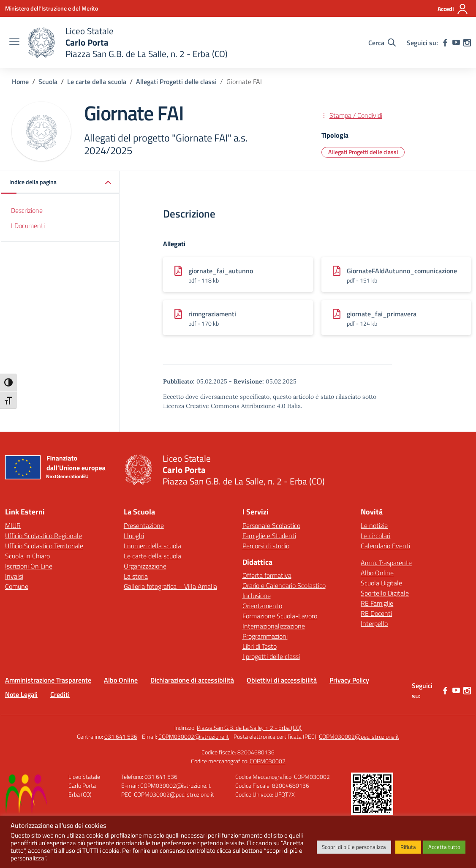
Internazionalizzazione (274, 626)
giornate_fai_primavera (382, 314)
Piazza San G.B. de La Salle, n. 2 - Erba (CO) (249, 728)
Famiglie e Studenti (269, 536)
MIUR (13, 525)
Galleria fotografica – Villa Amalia (170, 586)
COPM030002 (268, 761)
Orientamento (262, 606)
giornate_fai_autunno (221, 271)
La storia (136, 576)
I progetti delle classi (271, 656)
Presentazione (144, 525)
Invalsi (14, 576)
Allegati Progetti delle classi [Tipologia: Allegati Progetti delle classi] (363, 152)
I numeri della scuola (152, 546)
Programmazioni (265, 636)
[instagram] (467, 43)
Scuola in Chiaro (27, 556)
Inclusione (257, 596)
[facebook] (445, 43)
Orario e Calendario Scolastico (284, 585)
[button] (60, 183)
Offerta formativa (267, 575)
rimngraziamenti (212, 314)
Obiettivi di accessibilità (282, 680)
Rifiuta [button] (408, 847)
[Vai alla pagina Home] (20, 82)
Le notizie (374, 525)
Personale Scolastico (271, 525)
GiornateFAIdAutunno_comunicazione (402, 271)
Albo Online (377, 573)
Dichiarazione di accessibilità (192, 680)
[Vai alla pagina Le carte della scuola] (97, 82)
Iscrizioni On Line (29, 566)
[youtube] (456, 43)
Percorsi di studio (266, 546)
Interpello (374, 623)
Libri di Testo (260, 646)
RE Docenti (376, 613)
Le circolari (375, 536)
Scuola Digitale (381, 583)
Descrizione (27, 210)
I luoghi (134, 536)
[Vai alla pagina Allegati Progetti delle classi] (176, 82)
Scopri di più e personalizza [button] (354, 847)
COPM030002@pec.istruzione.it (359, 736)
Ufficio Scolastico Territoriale (44, 546)
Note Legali (21, 694)
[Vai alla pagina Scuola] (48, 82)
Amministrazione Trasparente (48, 680)
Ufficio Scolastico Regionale (44, 536)
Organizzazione (145, 566)
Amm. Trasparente (386, 563)
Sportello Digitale (385, 593)
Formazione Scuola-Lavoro (280, 616)
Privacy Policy (349, 680)
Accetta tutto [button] (444, 847)
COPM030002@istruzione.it (194, 736)
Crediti (60, 694)
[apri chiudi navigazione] (14, 43)
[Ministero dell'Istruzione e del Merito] (52, 8)
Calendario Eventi (385, 546)
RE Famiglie (377, 603)
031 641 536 (121, 736)
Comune (17, 586)
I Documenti (28, 226)
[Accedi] (453, 9)
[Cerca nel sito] (382, 43)
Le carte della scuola (152, 556)
